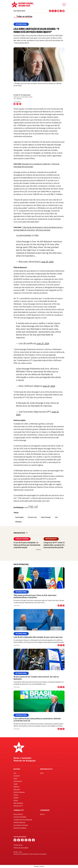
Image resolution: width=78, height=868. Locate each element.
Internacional (21, 592)
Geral (42, 773)
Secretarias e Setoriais (21, 825)
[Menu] (64, 5)
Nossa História (18, 814)
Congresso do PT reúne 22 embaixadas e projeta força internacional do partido (55, 545)
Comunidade (45, 810)
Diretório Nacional (19, 822)
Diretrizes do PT (46, 769)
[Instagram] (53, 11)
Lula (56, 517)
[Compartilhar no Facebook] (15, 104)
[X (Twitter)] (55, 11)
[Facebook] (50, 11)
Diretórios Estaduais (20, 828)
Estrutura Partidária (20, 817)
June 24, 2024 (47, 262)
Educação (17, 790)
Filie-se (42, 814)
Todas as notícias (23, 16)
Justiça (16, 800)
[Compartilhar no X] (61, 606)
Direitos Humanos (19, 792)
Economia (17, 776)
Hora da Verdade (22, 539)
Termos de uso (18, 845)
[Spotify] (63, 11)
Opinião (16, 798)
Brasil (15, 779)
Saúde (16, 784)
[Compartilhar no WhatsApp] (20, 104)
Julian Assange (46, 517)
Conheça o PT (19, 810)
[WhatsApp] (61, 11)
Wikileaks (19, 522)
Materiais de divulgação (25, 761)
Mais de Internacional (21, 564)
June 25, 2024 (43, 343)
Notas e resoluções (22, 758)
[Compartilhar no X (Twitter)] (17, 104)
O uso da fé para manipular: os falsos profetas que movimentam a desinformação (27, 545)
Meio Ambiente (18, 803)
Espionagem (19, 517)
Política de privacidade (21, 848)
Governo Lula (32, 517)
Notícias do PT (51, 539)
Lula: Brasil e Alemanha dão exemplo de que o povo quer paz (38, 637)
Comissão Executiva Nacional (23, 820)
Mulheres (16, 787)
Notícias (17, 769)
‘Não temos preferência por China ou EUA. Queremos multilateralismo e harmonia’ (35, 596)
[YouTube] (58, 11)
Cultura (16, 795)
